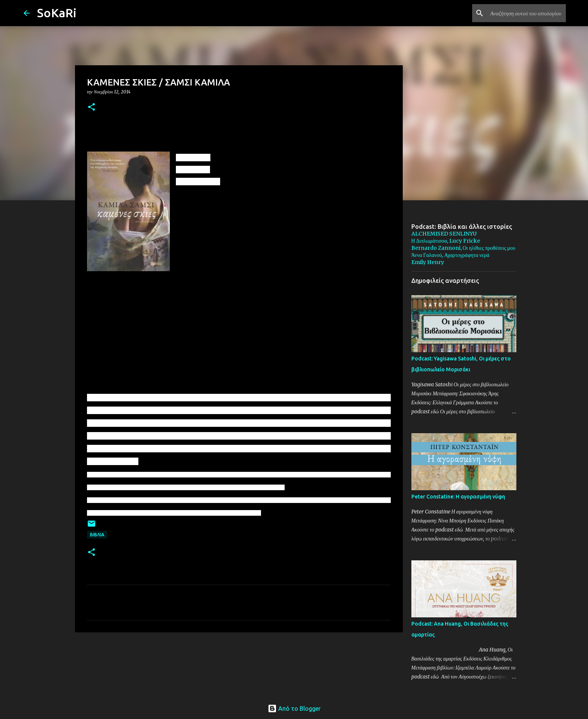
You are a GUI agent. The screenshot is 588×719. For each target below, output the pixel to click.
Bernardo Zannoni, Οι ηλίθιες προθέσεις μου (463, 248)
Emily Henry (428, 262)
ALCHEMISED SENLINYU (444, 234)
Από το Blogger (294, 708)
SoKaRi (57, 13)
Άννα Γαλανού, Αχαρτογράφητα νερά (450, 255)
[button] (91, 107)
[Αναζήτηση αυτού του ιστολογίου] (526, 13)
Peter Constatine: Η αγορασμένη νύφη (458, 497)
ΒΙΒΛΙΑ (97, 535)
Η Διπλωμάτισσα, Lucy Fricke (446, 241)
